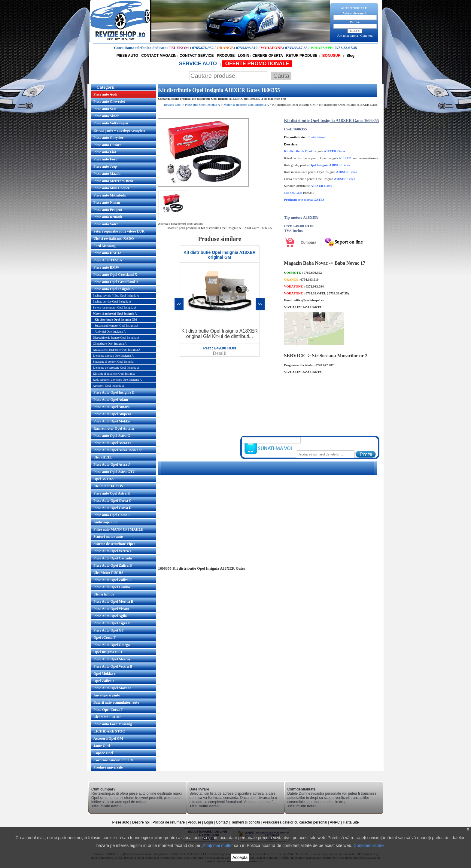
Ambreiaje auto (105, 522)
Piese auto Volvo (106, 224)
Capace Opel (103, 753)
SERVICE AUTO (199, 64)
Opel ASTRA (104, 479)
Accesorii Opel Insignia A (108, 386)
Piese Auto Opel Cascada (113, 558)
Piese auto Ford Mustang (113, 724)
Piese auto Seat (105, 109)
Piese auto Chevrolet (109, 102)
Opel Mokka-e (105, 674)
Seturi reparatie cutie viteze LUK (119, 231)
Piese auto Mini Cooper (111, 188)
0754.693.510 (247, 48)
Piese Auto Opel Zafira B (113, 565)
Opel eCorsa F (105, 638)
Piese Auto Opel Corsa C (112, 501)
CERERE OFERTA (268, 56)
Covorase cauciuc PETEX (113, 760)
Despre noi (141, 822)
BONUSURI (331, 56)
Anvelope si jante (107, 695)
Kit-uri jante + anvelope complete (119, 130)
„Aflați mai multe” (217, 845)
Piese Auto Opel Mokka (112, 421)
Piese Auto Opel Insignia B (114, 392)
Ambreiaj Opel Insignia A (110, 332)
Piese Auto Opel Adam (111, 400)
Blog (350, 56)
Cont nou (367, 35)
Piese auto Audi (105, 94)
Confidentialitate (369, 845)
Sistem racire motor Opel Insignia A (115, 308)
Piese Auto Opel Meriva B (113, 602)
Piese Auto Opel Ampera (112, 414)
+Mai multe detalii (106, 806)
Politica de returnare (169, 822)
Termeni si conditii (246, 822)
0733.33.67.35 (296, 48)
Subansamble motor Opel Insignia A (117, 326)
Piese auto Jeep (105, 166)
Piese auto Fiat (105, 152)
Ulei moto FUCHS (107, 717)
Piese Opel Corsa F (108, 710)
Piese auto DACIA (108, 253)
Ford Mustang (105, 246)
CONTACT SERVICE (197, 56)
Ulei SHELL (103, 457)
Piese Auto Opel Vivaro (111, 609)
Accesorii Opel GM (108, 739)
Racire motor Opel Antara (114, 428)
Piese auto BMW (106, 267)
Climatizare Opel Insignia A (110, 344)
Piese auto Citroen (108, 145)
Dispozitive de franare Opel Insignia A (116, 338)
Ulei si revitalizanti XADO (114, 239)
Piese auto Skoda (106, 116)
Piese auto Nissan (107, 203)
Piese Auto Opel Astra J (112, 464)
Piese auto (121, 822)
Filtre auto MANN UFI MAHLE (118, 529)
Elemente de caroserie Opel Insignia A (116, 368)
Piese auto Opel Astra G (112, 436)
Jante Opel (102, 746)
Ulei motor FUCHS (108, 486)
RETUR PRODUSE (302, 56)
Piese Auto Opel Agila (110, 616)
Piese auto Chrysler (108, 138)
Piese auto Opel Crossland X (115, 275)
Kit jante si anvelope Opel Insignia (114, 374)
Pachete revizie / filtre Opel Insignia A (116, 295)
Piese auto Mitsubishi (110, 195)
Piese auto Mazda (107, 174)
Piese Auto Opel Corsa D (112, 508)
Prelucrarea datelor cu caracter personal (295, 822)
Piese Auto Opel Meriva (112, 659)
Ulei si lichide (104, 594)
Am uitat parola (348, 35)
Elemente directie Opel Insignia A (113, 356)
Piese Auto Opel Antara (111, 407)
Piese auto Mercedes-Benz (113, 181)
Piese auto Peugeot (108, 210)
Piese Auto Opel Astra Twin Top (118, 450)
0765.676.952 (203, 48)
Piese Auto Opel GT (109, 630)
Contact (222, 822)
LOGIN (244, 56)
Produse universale (108, 767)
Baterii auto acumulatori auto (116, 702)
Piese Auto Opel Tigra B (112, 623)
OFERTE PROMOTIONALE (257, 64)
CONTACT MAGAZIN (159, 56)
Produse (194, 822)
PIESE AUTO (127, 56)
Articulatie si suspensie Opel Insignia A (117, 350)
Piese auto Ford (105, 159)
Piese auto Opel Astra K (112, 493)
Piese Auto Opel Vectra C (113, 551)
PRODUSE (226, 56)
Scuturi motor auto (108, 537)
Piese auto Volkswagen (111, 123)
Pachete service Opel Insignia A (112, 302)
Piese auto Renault (108, 217)
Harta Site (351, 822)
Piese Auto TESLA (108, 260)
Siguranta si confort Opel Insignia (113, 362)
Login (209, 822)
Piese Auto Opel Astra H (112, 443)
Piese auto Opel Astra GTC (114, 472)
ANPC (335, 822)
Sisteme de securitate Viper (114, 544)
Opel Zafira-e (104, 681)
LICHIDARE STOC (109, 731)
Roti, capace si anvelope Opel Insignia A (117, 380)
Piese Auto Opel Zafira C (113, 580)
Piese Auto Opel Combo (112, 587)
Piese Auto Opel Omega (112, 645)
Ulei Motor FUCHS (108, 573)
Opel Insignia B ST (108, 652)
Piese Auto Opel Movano (112, 688)
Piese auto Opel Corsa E (112, 515)
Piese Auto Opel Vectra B (113, 666)
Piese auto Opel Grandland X (116, 282)
